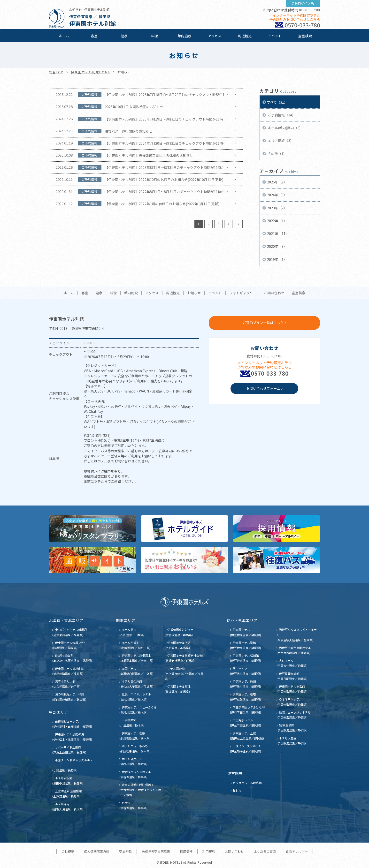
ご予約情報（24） (281, 115)
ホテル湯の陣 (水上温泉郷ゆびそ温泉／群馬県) (184, 674)
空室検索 (305, 36)
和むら (237, 790)
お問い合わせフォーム (263, 388)
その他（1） (277, 154)
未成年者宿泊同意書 (156, 851)
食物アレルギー (297, 851)
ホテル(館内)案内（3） (285, 128)
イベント (275, 36)
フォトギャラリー (243, 293)
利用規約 (209, 851)
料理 (154, 36)
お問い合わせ (274, 293)
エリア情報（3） (280, 141)
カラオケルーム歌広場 (247, 783)
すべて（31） (277, 102)
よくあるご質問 (265, 851)
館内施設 (184, 36)
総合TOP (56, 72)
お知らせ (194, 293)
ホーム (64, 36)
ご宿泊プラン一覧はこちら (263, 323)
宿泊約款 (125, 851)
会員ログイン (301, 3)
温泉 (124, 36)
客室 (94, 36)
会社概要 (68, 851)
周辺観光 (245, 36)
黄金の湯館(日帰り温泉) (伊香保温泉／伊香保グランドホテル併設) (140, 790)
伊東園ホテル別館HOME (91, 72)
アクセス (215, 36)
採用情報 (186, 851)
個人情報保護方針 (97, 851)
